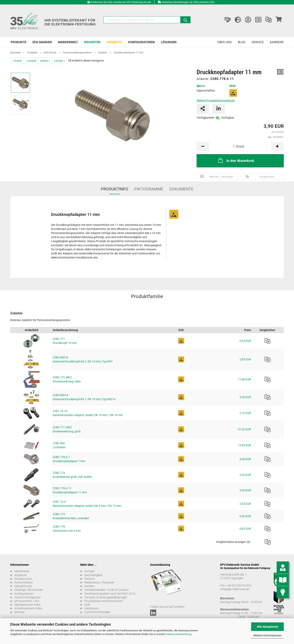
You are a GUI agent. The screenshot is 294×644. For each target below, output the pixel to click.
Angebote (114, 42)
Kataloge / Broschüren (29, 590)
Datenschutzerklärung (179, 634)
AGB (87, 605)
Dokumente (181, 189)
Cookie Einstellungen (97, 612)
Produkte (18, 42)
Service (258, 42)
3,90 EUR (245, 490)
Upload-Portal (23, 586)
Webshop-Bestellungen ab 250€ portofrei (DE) (188, 2)
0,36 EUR (245, 516)
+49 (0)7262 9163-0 (239, 585)
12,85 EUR (244, 445)
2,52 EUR (245, 504)
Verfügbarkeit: (206, 118)
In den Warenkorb (236, 160)
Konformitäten (24, 582)
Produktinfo (115, 189)
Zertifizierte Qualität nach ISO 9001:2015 (110, 594)
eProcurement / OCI (27, 601)
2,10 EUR (245, 413)
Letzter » (59, 61)
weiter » (45, 61)
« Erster (17, 61)
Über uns (224, 42)
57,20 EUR (244, 429)
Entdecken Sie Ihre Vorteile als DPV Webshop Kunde (121, 2)
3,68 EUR (245, 459)
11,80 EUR (244, 379)
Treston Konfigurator (28, 597)
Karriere (277, 42)
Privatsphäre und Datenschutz (104, 601)
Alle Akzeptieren (268, 627)
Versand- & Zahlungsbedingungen (106, 597)
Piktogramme (149, 189)
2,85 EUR (245, 359)
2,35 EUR (245, 475)
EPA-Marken (42, 42)
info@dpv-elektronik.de (235, 589)
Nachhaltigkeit (94, 575)
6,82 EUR (245, 529)
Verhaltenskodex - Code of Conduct (107, 590)
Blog (242, 42)
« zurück (31, 61)
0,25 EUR (245, 341)
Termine (89, 579)
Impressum (91, 608)
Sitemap (19, 612)
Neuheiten (92, 42)
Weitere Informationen (267, 635)
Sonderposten (23, 579)
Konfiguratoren (141, 42)
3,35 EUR (245, 397)
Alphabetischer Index (28, 605)
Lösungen (169, 42)
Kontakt (89, 571)
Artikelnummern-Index (28, 608)
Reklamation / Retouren (99, 582)
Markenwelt (68, 42)
